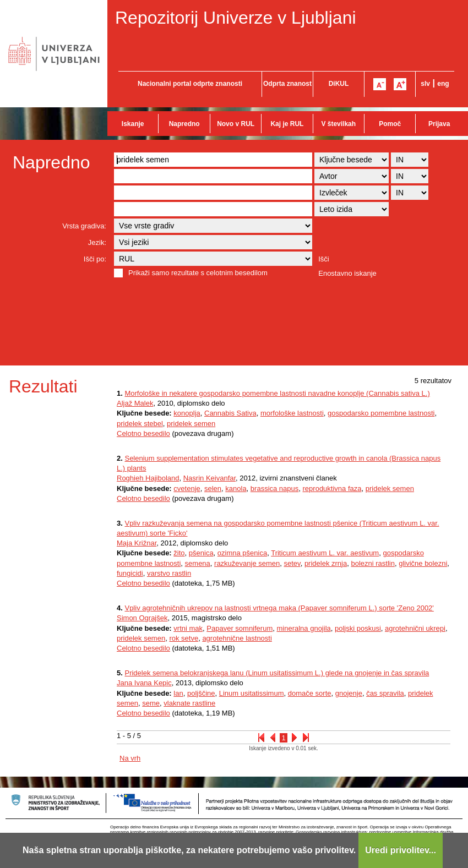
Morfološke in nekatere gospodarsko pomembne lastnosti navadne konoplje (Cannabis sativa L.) (277, 393)
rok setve (184, 638)
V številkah (338, 124)
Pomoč (390, 124)
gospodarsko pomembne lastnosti (381, 413)
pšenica (201, 553)
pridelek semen (191, 424)
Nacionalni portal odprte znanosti (190, 84)
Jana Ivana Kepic (144, 683)
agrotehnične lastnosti (237, 638)
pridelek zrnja (326, 563)
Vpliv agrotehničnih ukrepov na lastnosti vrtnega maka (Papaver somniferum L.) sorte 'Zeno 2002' (279, 608)
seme (151, 703)
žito (179, 553)
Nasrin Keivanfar (209, 478)
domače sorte (310, 693)
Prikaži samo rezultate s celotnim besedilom (198, 273)
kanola (236, 488)
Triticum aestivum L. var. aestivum (325, 553)
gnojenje (349, 693)
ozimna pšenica (242, 553)
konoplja (187, 413)
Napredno (184, 124)
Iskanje (133, 124)
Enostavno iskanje (347, 273)
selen (213, 488)
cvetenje (187, 488)
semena (198, 563)
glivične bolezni (423, 563)
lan (178, 693)
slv (425, 84)
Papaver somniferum (240, 628)
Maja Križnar (137, 543)
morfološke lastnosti (292, 413)
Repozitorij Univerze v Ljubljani (236, 18)
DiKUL (339, 84)
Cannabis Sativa (230, 413)
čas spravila (385, 693)
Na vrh (130, 758)
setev (292, 563)
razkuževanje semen (247, 563)
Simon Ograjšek (142, 618)
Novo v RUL (236, 124)
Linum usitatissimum (252, 693)
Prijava (439, 124)
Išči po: (95, 259)
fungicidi (130, 573)
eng (443, 84)
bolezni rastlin (373, 563)
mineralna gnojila (303, 628)
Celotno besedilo (143, 433)
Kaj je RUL (287, 124)
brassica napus (274, 488)
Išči (324, 259)
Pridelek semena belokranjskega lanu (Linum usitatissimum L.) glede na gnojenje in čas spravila (277, 673)
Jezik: (97, 242)
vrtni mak (188, 628)
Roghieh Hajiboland (148, 478)
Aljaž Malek (135, 403)
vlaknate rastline (189, 703)
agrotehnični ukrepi (415, 628)
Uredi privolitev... (401, 850)
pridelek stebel (140, 424)
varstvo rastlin (169, 573)
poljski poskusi (358, 628)
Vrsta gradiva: (84, 226)
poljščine (201, 693)
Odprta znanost (287, 84)
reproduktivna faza (332, 488)
